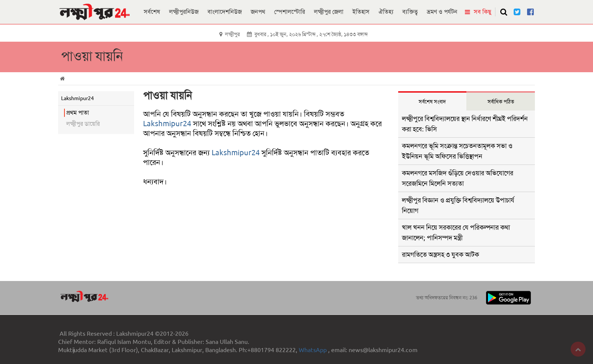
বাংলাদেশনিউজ (225, 12)
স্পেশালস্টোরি (290, 12)
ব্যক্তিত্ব (410, 12)
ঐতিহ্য (386, 12)
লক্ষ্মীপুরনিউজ (184, 12)
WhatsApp (313, 350)
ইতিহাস (361, 12)
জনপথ (258, 12)
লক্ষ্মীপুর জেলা (329, 12)
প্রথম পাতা (78, 113)
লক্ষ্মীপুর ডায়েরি (83, 124)
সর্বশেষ (152, 12)
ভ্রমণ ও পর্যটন (442, 12)
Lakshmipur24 (167, 124)
